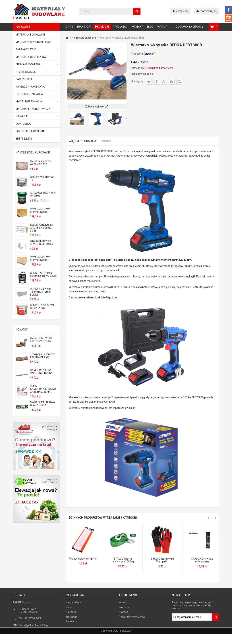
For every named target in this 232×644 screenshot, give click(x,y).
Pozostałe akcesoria (30, 131)
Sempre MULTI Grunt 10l (42, 178)
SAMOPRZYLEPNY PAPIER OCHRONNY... (42, 371)
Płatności (71, 614)
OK (215, 619)
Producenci (121, 27)
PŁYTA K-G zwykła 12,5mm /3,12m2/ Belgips (41, 292)
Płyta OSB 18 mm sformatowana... (40, 210)
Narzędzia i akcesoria (37, 87)
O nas (69, 27)
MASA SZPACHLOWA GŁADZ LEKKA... (43, 404)
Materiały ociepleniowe (37, 57)
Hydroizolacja (37, 72)
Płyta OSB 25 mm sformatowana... (40, 258)
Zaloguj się (180, 11)
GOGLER (126, 641)
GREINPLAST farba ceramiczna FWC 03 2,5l (44, 274)
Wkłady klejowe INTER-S (83, 559)
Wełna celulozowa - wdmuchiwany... (41, 163)
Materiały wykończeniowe (37, 42)
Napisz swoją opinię (142, 74)
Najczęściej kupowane (33, 152)
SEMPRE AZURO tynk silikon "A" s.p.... (42, 306)
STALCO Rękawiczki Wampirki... (162, 560)
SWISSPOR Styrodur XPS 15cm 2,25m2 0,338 (42, 228)
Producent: (137, 54)
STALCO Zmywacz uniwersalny (202, 560)
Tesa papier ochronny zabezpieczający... (42, 356)
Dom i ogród (23, 124)
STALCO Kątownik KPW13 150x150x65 (42, 242)
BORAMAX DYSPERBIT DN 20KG (43, 194)
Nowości (22, 330)
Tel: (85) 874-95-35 (30, 621)
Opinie (107, 141)
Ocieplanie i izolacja (37, 94)
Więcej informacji (83, 141)
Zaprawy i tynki (37, 49)
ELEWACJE (37, 116)
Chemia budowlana (37, 64)
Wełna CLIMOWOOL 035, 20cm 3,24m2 (41, 340)
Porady (162, 27)
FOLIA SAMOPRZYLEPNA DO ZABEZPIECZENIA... (43, 389)
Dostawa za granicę (189, 27)
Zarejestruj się (207, 11)
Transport (84, 27)
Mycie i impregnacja (37, 101)
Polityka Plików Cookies (132, 619)
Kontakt (137, 27)
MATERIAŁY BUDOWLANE (37, 35)
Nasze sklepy (73, 605)
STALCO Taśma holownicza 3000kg (123, 560)
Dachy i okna (37, 79)
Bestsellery (24, 139)
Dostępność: (138, 68)
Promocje (102, 27)
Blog (150, 27)
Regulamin (72, 624)
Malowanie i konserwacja (37, 109)
